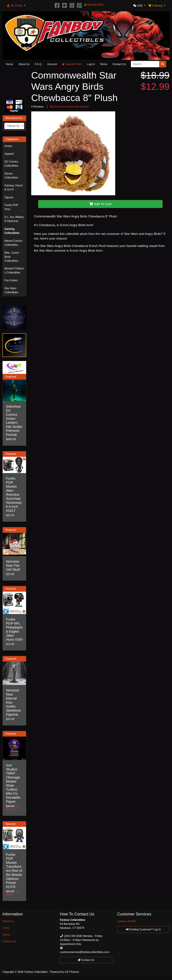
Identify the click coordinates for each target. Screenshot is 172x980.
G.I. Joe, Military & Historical (14, 219)
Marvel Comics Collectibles (13, 243)
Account (52, 64)
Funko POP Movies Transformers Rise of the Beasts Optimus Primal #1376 (14, 871)
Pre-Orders (11, 280)
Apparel (9, 154)
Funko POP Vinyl (11, 207)
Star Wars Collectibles (11, 290)
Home (9, 64)
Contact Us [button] (86, 960)
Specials (10, 824)
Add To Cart (100, 204)
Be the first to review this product (69, 107)
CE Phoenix (72, 972)
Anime (8, 146)
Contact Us (119, 64)
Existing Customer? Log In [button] (143, 929)
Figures (9, 197)
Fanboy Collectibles (36, 972)
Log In (91, 64)
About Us (24, 64)
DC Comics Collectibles (11, 164)
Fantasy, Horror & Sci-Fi (14, 187)
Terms (104, 64)
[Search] (145, 64)
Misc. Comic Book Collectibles (12, 257)
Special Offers (72, 64)
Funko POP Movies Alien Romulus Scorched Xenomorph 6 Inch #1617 (14, 495)
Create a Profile (127, 921)
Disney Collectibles (11, 176)
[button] (16, 6)
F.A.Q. (38, 64)
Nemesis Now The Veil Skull (13, 565)
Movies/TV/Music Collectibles (14, 270)
